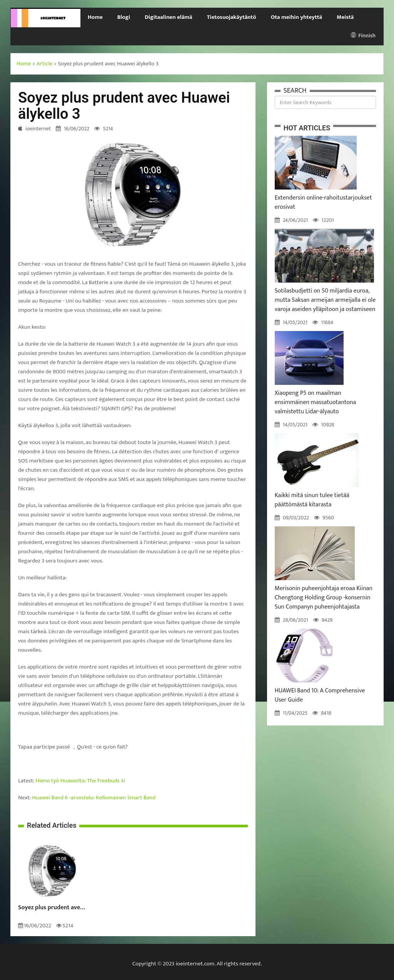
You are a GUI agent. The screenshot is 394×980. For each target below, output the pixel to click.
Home (95, 17)
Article (45, 64)
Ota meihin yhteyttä (296, 17)
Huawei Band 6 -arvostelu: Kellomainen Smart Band (94, 798)
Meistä (345, 17)
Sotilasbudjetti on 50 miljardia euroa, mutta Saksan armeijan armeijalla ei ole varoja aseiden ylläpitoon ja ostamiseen (325, 300)
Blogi (124, 17)
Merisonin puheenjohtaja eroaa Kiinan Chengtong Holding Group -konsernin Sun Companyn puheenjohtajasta (324, 598)
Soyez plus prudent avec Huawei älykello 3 (53, 908)
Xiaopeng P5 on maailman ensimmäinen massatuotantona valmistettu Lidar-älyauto (316, 402)
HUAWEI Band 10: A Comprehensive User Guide (320, 695)
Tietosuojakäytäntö (232, 17)
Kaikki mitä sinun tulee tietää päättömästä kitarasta (312, 500)
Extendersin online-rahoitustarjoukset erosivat (323, 202)
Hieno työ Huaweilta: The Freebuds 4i (81, 781)
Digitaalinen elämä (169, 17)
